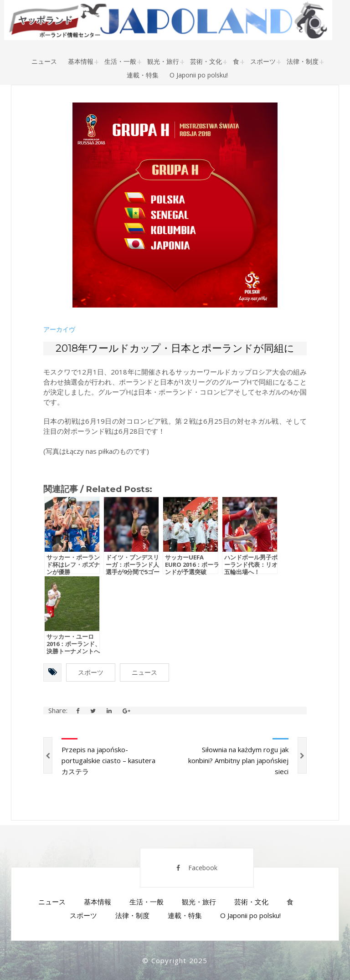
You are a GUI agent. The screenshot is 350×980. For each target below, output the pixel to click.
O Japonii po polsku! (199, 75)
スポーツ (263, 61)
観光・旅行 (163, 61)
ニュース (44, 61)
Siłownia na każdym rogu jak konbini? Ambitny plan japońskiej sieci (238, 760)
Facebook (197, 868)
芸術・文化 (206, 61)
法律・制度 (303, 61)
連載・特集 (143, 75)
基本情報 (81, 61)
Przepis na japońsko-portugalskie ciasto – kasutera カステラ (108, 760)
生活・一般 (120, 61)
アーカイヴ (59, 329)
